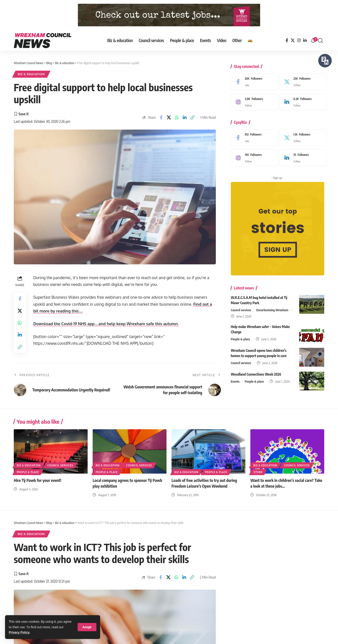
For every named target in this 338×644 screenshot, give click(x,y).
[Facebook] (287, 40)
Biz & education (31, 74)
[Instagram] (299, 40)
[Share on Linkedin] (185, 118)
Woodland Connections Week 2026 (256, 370)
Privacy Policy (19, 632)
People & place (240, 335)
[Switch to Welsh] (250, 41)
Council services (241, 306)
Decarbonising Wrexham (272, 306)
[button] (87, 627)
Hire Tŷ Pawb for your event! (38, 480)
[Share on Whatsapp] (177, 118)
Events (235, 378)
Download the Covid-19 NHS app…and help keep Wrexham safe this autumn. (106, 324)
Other (258, 472)
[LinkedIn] (305, 40)
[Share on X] (169, 118)
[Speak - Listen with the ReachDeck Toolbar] (325, 61)
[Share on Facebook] (161, 118)
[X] (293, 40)
